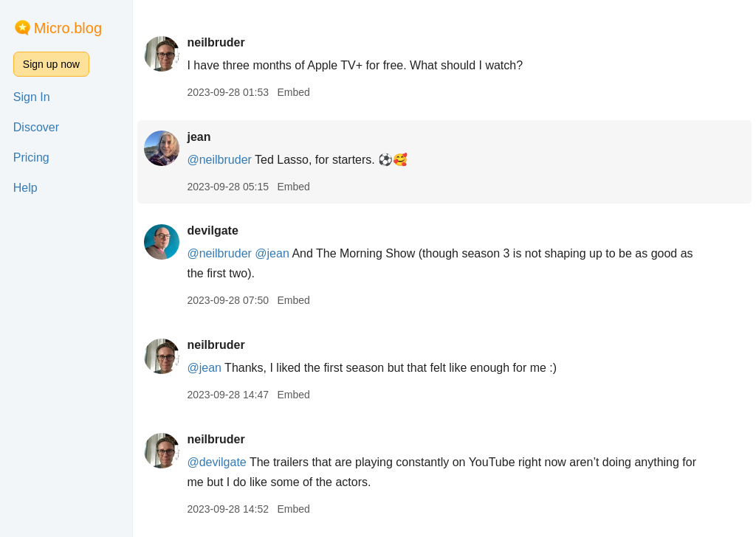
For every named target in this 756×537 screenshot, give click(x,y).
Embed (293, 92)
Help (25, 188)
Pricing (31, 157)
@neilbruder (219, 160)
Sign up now (51, 64)
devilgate (212, 231)
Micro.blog (68, 28)
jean (199, 137)
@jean (272, 253)
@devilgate (216, 462)
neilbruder (216, 42)
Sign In (32, 97)
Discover (36, 127)
